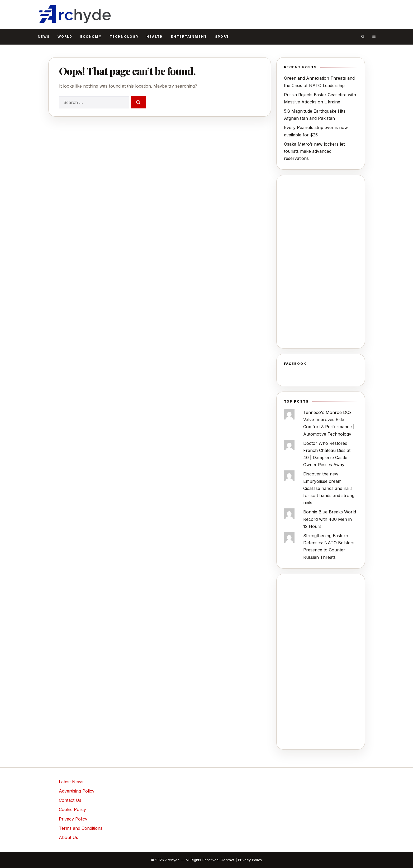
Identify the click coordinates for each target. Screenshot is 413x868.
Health (155, 37)
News (44, 37)
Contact (227, 860)
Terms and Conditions (81, 828)
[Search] (138, 102)
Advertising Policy (77, 791)
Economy (91, 37)
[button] (363, 37)
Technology (124, 37)
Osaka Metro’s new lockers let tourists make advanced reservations (314, 151)
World (65, 37)
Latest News (71, 782)
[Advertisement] (321, 262)
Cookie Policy (72, 809)
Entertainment (189, 37)
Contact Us (70, 800)
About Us (68, 837)
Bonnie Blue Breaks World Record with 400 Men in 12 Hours (330, 519)
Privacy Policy (73, 819)
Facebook (295, 364)
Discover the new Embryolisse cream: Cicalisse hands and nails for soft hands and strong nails (329, 488)
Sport (222, 37)
